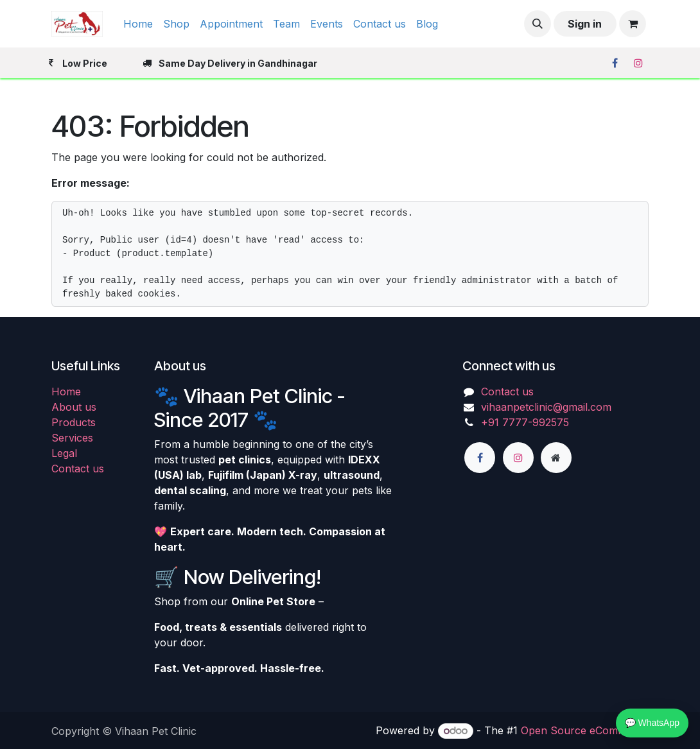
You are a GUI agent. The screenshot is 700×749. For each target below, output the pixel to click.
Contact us (78, 469)
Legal (64, 453)
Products (74, 422)
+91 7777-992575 (525, 422)
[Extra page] (556, 458)
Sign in (585, 24)
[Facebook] (615, 63)
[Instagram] (638, 63)
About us (74, 407)
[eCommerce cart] (633, 24)
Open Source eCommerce (585, 730)
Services (72, 438)
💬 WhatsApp (652, 723)
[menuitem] (138, 24)
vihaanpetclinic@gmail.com (546, 407)
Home (66, 392)
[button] (538, 24)
